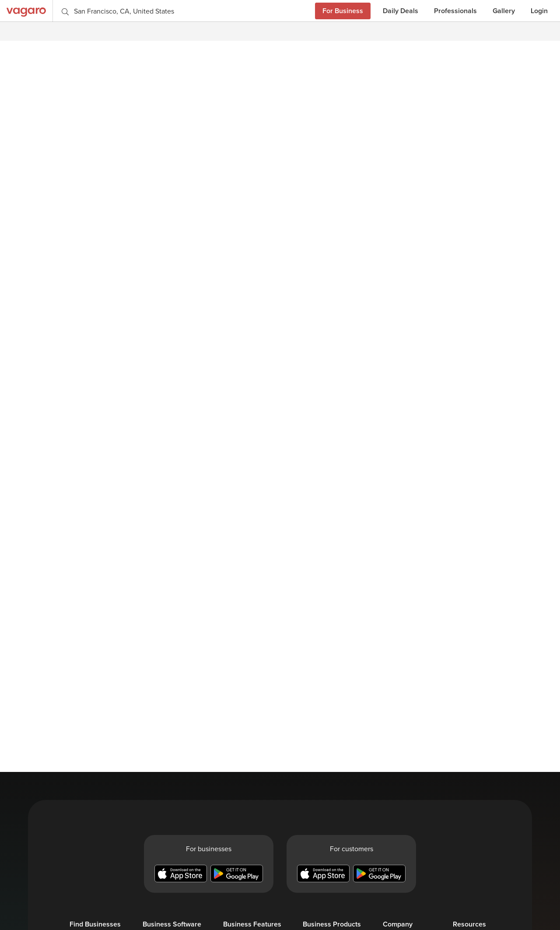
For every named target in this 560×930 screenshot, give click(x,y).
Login (539, 11)
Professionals (455, 11)
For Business (343, 11)
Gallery (504, 11)
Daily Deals (401, 11)
